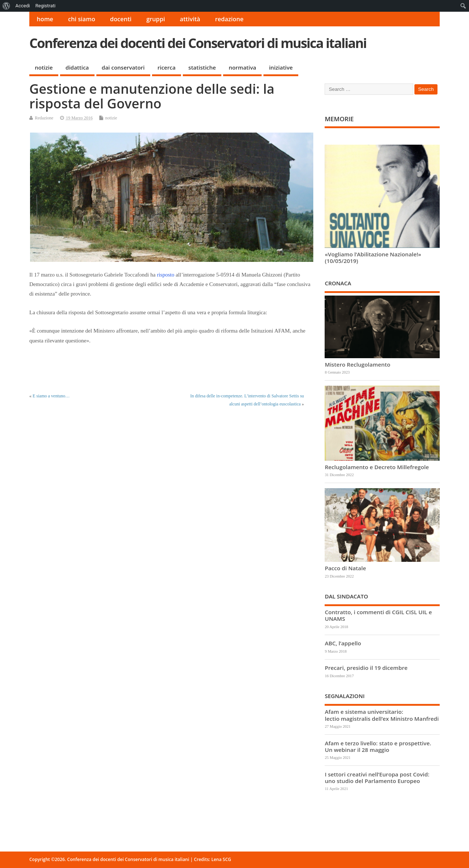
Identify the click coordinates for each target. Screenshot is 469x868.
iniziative (281, 67)
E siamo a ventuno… (51, 396)
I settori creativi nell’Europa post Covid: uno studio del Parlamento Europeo (377, 778)
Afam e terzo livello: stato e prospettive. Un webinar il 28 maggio (378, 746)
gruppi (156, 19)
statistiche (202, 67)
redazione (229, 19)
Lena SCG (221, 859)
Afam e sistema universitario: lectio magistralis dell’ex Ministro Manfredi (382, 715)
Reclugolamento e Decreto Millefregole (377, 467)
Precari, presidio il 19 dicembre (366, 668)
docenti (121, 19)
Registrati (45, 6)
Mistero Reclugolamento (357, 364)
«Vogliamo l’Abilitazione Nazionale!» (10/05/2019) (373, 257)
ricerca (167, 67)
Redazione (44, 118)
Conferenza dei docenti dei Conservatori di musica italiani (198, 43)
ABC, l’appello (343, 643)
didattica (77, 67)
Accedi (23, 6)
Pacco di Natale (345, 568)
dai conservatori (123, 67)
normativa (242, 67)
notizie (44, 67)
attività (190, 19)
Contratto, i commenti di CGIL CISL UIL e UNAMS (378, 615)
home (45, 19)
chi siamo (82, 19)
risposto (166, 275)
